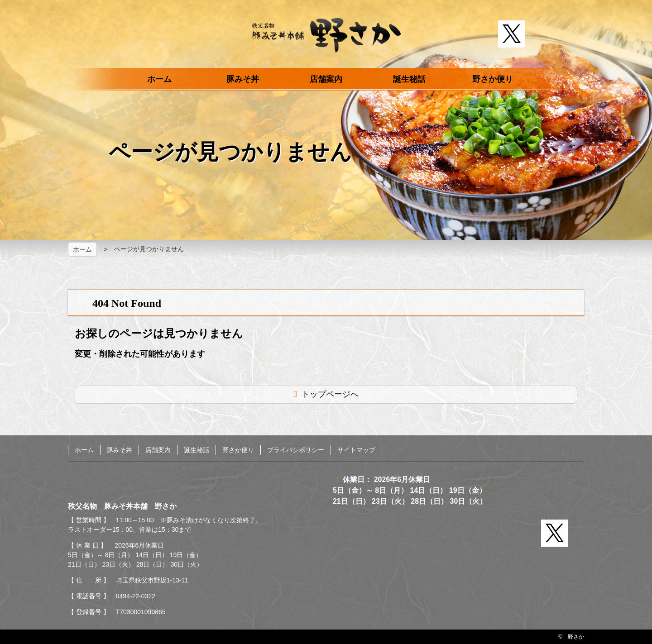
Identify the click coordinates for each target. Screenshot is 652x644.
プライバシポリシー (296, 450)
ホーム (159, 79)
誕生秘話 (409, 79)
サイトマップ (356, 450)
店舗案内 (326, 79)
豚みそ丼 (243, 79)
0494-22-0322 (136, 596)
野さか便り (493, 79)
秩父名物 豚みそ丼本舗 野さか (326, 35)
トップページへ (330, 394)
